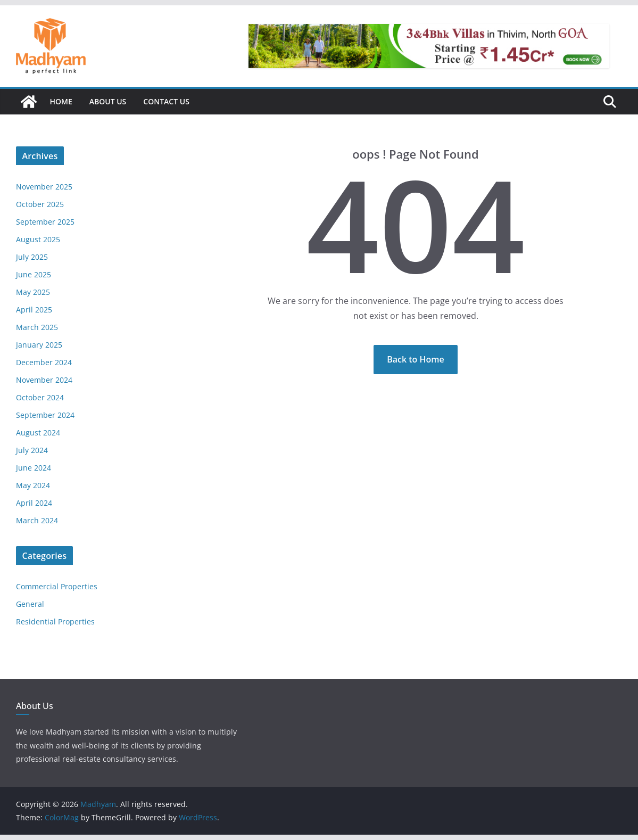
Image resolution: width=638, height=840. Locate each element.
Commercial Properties (57, 586)
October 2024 (40, 397)
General (30, 604)
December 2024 (44, 362)
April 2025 (34, 310)
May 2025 (33, 292)
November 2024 (44, 380)
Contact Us (166, 101)
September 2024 (45, 415)
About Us (108, 101)
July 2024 (32, 450)
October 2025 (40, 204)
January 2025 (39, 345)
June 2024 (34, 468)
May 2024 (33, 485)
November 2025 (44, 187)
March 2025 (37, 327)
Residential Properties (55, 621)
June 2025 (34, 274)
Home (61, 101)
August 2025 (38, 239)
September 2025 (45, 222)
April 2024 (34, 503)
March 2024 (37, 520)
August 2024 (38, 433)
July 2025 (32, 257)
